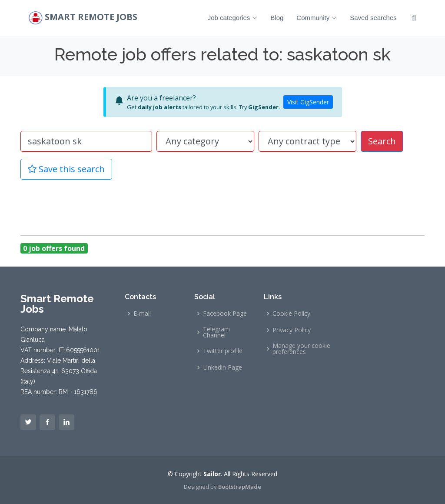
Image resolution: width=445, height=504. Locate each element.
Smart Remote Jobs (91, 17)
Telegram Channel (216, 332)
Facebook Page (225, 314)
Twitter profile (223, 351)
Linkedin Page (222, 367)
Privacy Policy (292, 330)
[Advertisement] (222, 206)
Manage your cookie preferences (301, 349)
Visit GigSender (308, 102)
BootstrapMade (240, 487)
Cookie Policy (291, 314)
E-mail (142, 314)
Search (382, 141)
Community (317, 18)
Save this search (66, 169)
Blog (277, 18)
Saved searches (373, 18)
